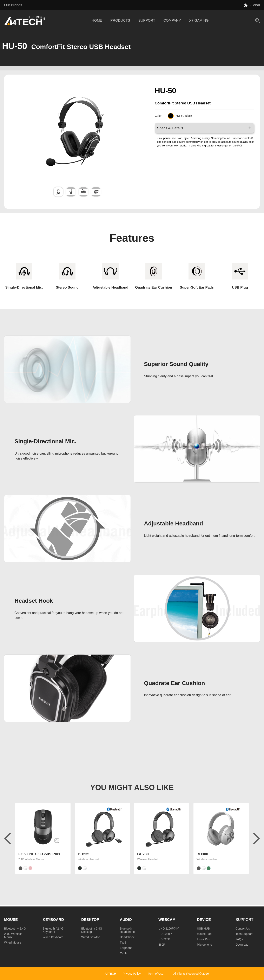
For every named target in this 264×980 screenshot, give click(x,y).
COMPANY (172, 20)
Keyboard (53, 920)
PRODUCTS (120, 20)
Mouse (11, 920)
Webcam (167, 920)
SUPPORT (147, 20)
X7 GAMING (199, 20)
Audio (126, 920)
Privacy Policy (132, 974)
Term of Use (156, 974)
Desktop (90, 920)
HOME (97, 20)
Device (204, 920)
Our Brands (13, 5)
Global (255, 5)
